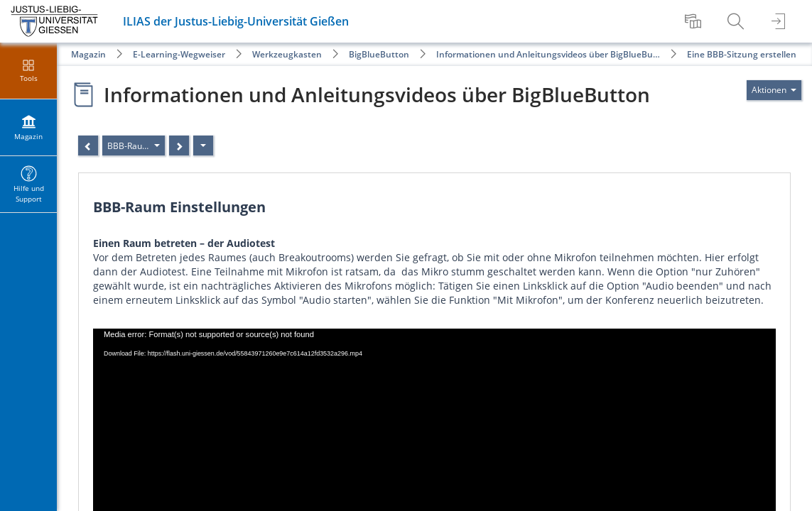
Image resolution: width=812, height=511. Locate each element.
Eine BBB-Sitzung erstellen (742, 54)
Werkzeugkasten (287, 54)
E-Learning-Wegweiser (179, 54)
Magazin (88, 54)
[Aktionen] (203, 145)
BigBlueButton (379, 54)
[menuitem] (695, 21)
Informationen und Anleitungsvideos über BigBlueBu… (548, 54)
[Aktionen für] (774, 90)
